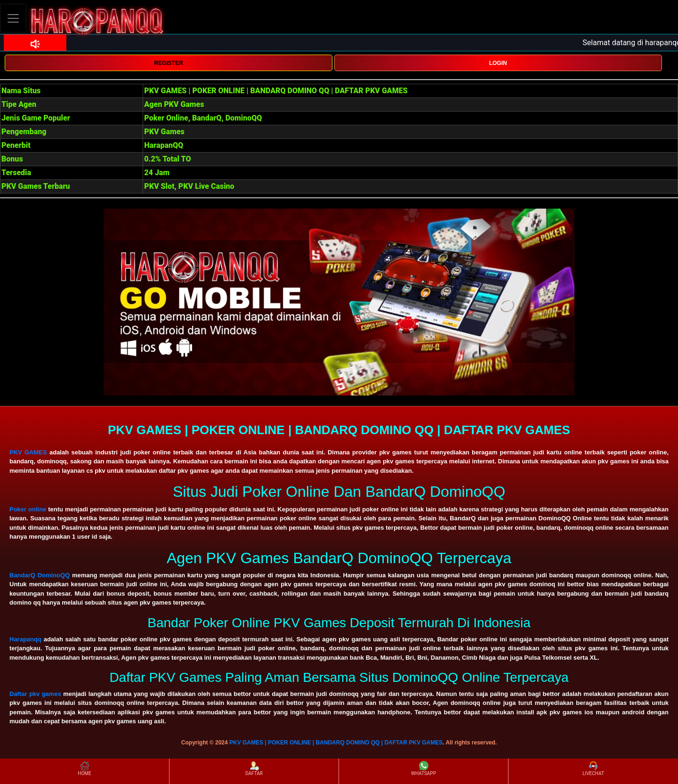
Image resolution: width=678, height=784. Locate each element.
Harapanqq (25, 639)
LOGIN (498, 63)
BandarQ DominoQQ (40, 575)
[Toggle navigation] (13, 18)
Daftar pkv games (35, 694)
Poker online (28, 509)
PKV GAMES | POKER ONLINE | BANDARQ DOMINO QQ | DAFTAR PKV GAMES (336, 743)
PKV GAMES (28, 452)
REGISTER (168, 63)
